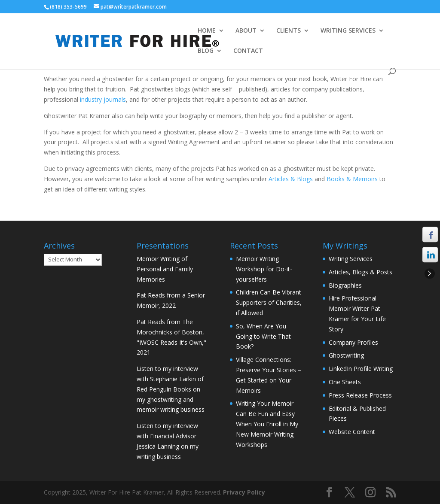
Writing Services (351, 259)
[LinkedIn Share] (430, 255)
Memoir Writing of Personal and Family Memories (165, 269)
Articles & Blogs (292, 179)
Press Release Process (360, 395)
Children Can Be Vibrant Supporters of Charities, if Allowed (269, 302)
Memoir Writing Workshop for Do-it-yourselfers (264, 269)
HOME (207, 31)
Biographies (345, 285)
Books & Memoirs (353, 179)
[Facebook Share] (430, 234)
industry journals (103, 99)
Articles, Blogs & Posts (361, 272)
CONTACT (248, 51)
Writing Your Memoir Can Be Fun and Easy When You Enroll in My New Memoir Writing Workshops (267, 424)
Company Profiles (353, 342)
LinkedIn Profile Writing (361, 369)
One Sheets (345, 382)
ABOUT (246, 31)
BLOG (206, 51)
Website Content (352, 432)
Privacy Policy (244, 492)
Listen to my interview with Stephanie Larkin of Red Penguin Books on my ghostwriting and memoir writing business (171, 389)
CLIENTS (289, 31)
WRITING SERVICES (348, 31)
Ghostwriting (346, 355)
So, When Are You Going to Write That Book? (263, 336)
